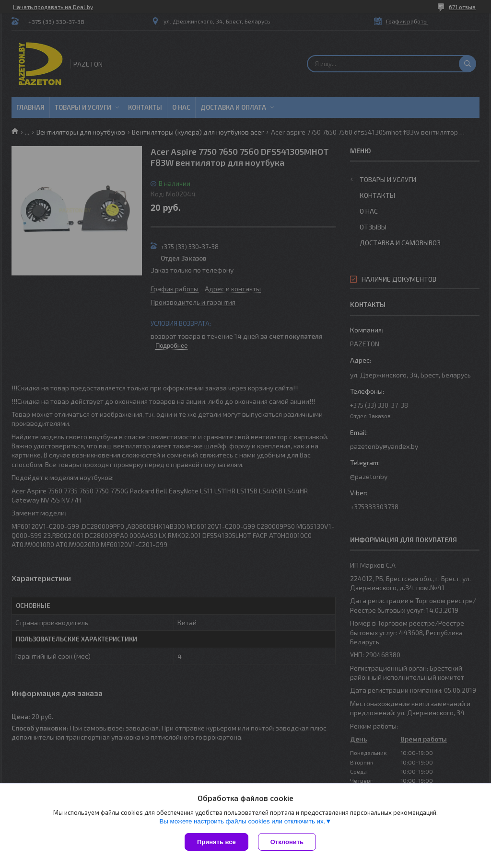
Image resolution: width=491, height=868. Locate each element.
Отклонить (287, 842)
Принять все (216, 842)
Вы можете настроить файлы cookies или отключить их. (242, 821)
